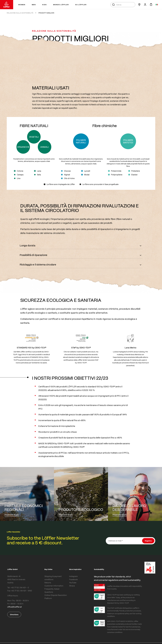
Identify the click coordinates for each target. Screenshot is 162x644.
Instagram (73, 576)
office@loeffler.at (15, 607)
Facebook (73, 579)
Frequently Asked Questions (52, 590)
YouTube (73, 583)
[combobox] (123, 5)
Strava (72, 586)
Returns (48, 583)
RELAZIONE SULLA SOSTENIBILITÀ (20, 13)
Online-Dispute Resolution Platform (56, 597)
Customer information (54, 586)
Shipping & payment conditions (53, 578)
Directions (14, 614)
